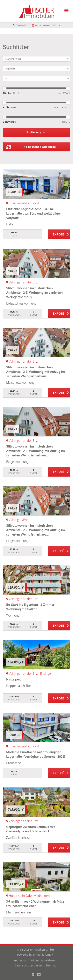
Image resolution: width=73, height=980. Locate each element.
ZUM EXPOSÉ (59, 235)
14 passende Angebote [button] (40, 147)
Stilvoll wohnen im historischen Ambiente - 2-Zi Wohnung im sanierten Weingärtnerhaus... (34, 293)
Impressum (21, 960)
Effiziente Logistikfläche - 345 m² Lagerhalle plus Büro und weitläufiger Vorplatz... (34, 213)
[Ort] (36, 79)
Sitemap (51, 965)
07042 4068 (22, 25)
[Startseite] (37, 11)
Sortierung (36, 132)
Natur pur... (14, 679)
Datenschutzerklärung (29, 965)
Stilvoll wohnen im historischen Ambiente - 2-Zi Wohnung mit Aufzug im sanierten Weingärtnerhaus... (36, 372)
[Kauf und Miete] (36, 59)
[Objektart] (36, 69)
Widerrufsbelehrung (44, 960)
